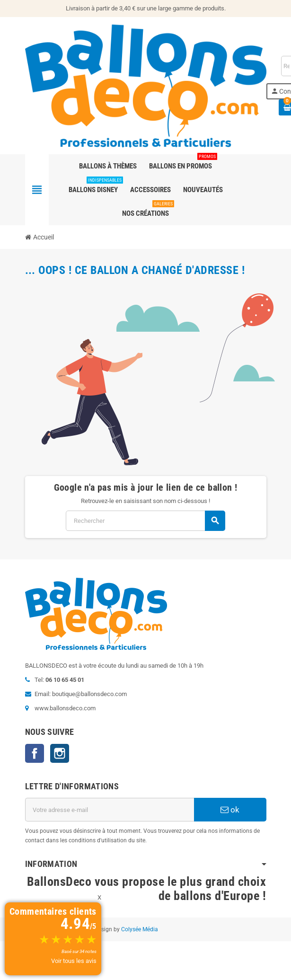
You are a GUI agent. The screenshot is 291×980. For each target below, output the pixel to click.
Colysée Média (140, 929)
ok (230, 810)
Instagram (60, 753)
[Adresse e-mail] (110, 810)
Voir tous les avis (74, 961)
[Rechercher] (145, 521)
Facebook (35, 753)
